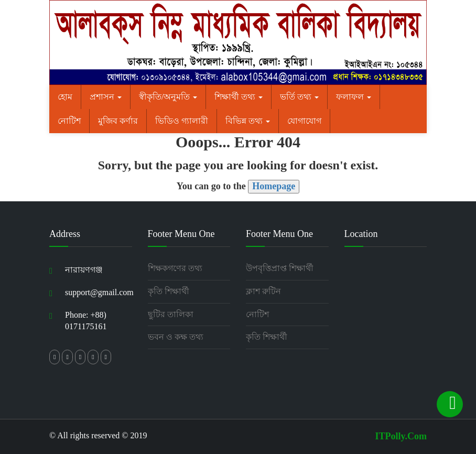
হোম (65, 97)
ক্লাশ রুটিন (263, 291)
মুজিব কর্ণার (118, 121)
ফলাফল (354, 97)
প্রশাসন (106, 97)
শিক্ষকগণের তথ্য (175, 268)
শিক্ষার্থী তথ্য (239, 97)
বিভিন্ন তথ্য (248, 121)
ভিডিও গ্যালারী (182, 121)
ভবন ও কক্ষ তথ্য (176, 337)
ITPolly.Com (401, 436)
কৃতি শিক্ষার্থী (169, 291)
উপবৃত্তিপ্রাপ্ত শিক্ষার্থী (280, 268)
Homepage (274, 186)
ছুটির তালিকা (171, 314)
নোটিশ (69, 121)
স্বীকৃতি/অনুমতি (168, 97)
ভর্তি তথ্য (299, 97)
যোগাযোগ (304, 121)
